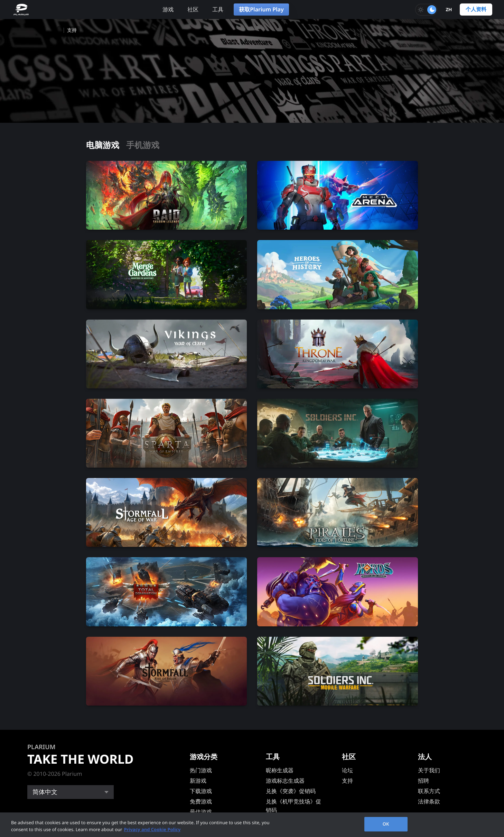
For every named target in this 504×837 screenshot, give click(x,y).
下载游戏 (201, 791)
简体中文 (45, 792)
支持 (347, 781)
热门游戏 (201, 770)
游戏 (168, 9)
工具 (218, 9)
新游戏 (198, 781)
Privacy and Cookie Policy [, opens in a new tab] (152, 829)
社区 (193, 9)
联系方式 (429, 791)
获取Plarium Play (261, 9)
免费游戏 (201, 801)
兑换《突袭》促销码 (291, 791)
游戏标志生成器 (285, 781)
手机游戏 (143, 145)
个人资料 (476, 9)
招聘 (423, 781)
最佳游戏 (201, 812)
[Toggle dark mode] (426, 10)
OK (386, 824)
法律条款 (429, 801)
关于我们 (429, 770)
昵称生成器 (280, 770)
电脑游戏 (103, 145)
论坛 (347, 770)
